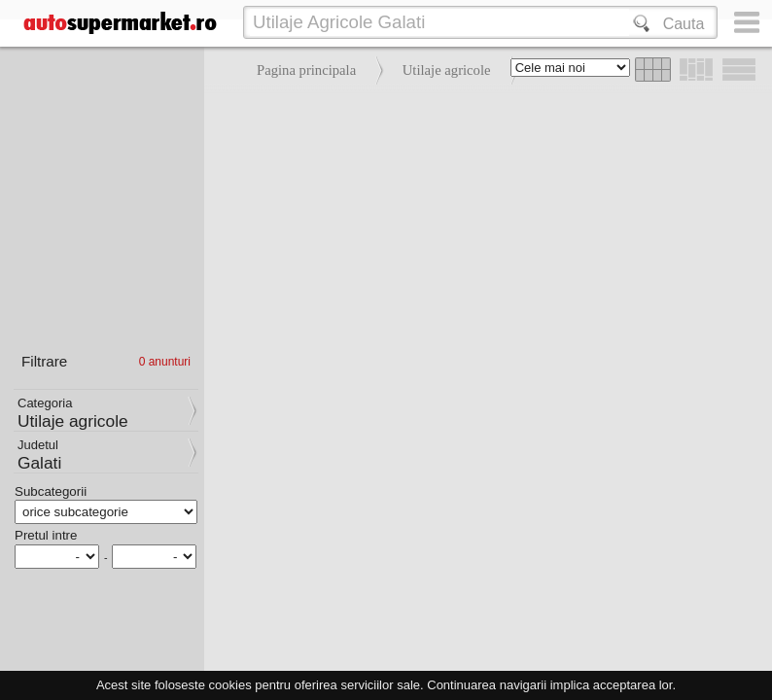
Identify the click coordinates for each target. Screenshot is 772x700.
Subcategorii (51, 491)
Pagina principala (306, 70)
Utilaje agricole (447, 70)
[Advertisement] (483, 233)
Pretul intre (46, 535)
